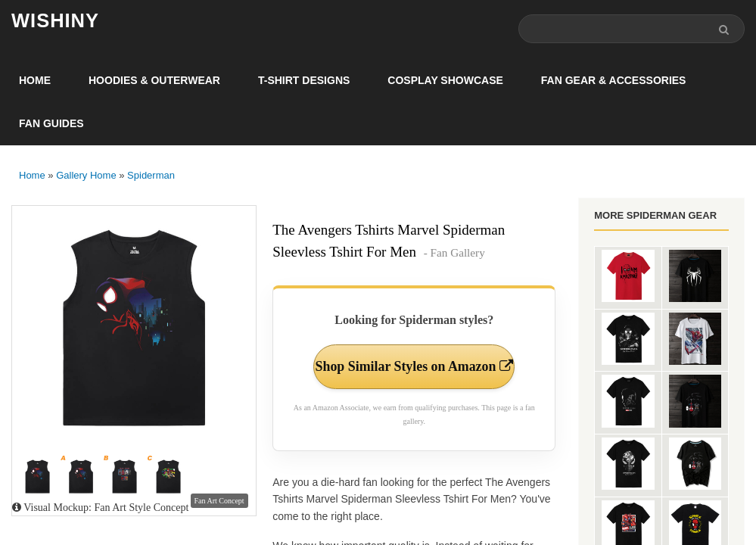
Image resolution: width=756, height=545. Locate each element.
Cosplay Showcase (445, 80)
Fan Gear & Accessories (614, 80)
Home (35, 80)
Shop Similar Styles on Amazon (414, 376)
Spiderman (151, 175)
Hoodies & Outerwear (154, 80)
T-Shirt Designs (304, 80)
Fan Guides (51, 123)
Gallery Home (86, 175)
